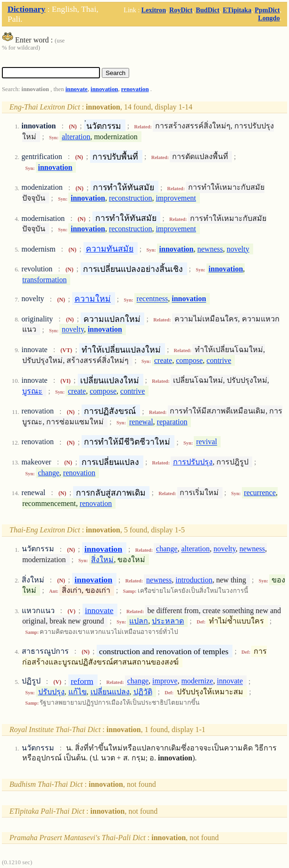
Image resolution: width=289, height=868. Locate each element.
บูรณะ (32, 391)
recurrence (260, 493)
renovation (135, 89)
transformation (44, 280)
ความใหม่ (93, 299)
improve (165, 681)
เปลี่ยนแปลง (110, 692)
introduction (194, 580)
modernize (197, 681)
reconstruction (131, 198)
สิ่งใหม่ (102, 560)
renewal (141, 422)
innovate (77, 89)
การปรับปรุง (193, 462)
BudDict (207, 10)
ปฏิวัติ (143, 692)
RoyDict (181, 10)
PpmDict (267, 10)
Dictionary (26, 9)
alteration (76, 137)
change (49, 473)
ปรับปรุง (51, 692)
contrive (219, 360)
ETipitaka (237, 10)
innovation (104, 89)
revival (206, 442)
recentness (153, 299)
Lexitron (154, 10)
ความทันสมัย (110, 249)
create (163, 360)
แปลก (139, 621)
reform (82, 681)
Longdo (269, 18)
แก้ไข (78, 692)
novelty (238, 249)
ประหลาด (168, 621)
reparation (172, 422)
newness (210, 249)
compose (189, 360)
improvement (176, 198)
